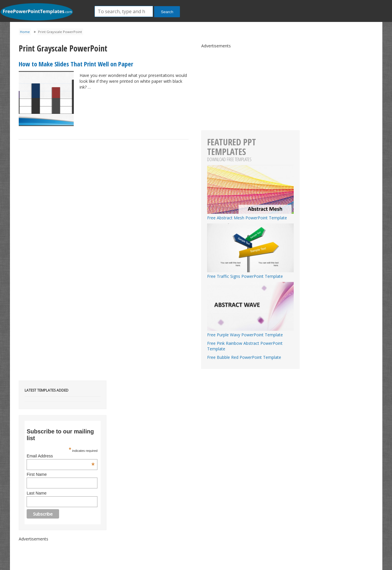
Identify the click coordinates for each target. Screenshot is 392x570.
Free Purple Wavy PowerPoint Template (250, 332)
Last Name (37, 493)
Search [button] (167, 12)
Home (25, 32)
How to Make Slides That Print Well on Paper (76, 64)
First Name (37, 474)
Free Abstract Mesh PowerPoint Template (250, 215)
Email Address (61, 456)
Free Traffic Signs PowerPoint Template (250, 273)
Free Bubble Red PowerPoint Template (244, 357)
